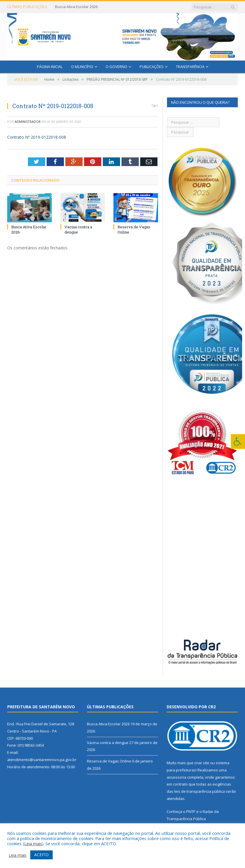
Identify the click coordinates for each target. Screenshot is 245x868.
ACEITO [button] (41, 855)
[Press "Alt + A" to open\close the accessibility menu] (238, 441)
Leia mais (33, 843)
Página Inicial (50, 67)
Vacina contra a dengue (108, 743)
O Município (82, 67)
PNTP (191, 811)
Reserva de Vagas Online (109, 761)
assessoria (176, 777)
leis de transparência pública (200, 791)
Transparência (190, 67)
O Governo (116, 67)
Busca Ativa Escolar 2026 (76, 7)
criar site (202, 763)
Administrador (28, 122)
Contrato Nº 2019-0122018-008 (37, 137)
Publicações (152, 67)
